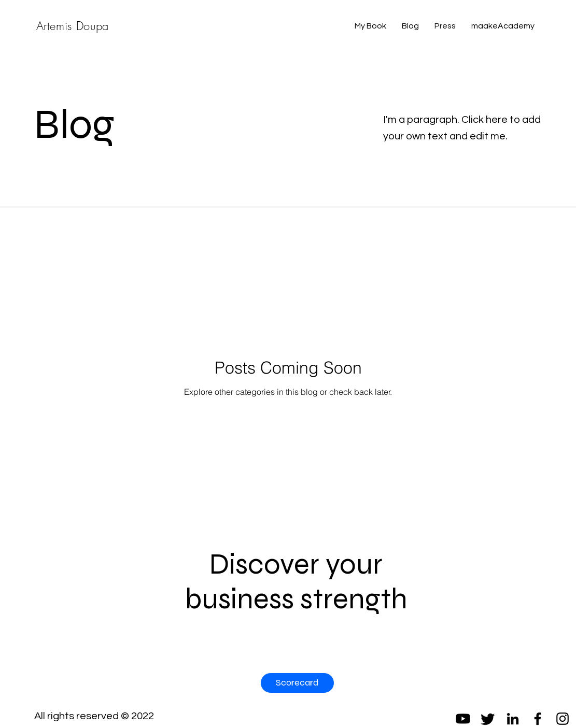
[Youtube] (463, 719)
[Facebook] (538, 719)
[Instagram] (563, 719)
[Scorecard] (297, 683)
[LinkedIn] (513, 719)
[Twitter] (488, 719)
